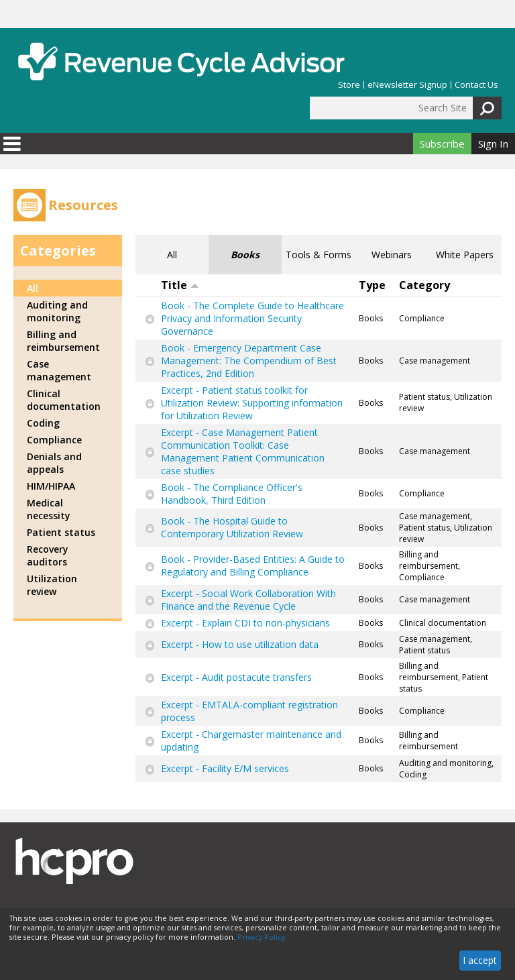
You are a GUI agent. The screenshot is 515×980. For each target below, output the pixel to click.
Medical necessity (49, 509)
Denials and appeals (54, 463)
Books (245, 255)
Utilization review (52, 585)
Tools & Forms (319, 255)
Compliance (54, 440)
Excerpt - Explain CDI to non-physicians (245, 623)
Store (349, 85)
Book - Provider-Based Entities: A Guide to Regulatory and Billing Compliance (253, 565)
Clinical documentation (64, 400)
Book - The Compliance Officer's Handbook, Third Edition (232, 494)
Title (180, 285)
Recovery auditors (48, 555)
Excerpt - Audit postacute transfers (236, 677)
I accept (480, 960)
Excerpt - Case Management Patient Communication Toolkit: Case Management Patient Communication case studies (243, 451)
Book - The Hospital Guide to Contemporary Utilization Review (232, 527)
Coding (43, 423)
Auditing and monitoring (57, 311)
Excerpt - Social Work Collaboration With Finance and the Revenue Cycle (248, 600)
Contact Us (476, 85)
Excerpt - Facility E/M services (225, 768)
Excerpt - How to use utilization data (240, 644)
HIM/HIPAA (51, 486)
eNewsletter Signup (407, 85)
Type (372, 285)
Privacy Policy (261, 937)
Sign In (493, 144)
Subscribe (442, 144)
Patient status (61, 532)
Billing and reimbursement (63, 341)
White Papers (465, 255)
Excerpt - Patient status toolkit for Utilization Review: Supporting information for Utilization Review (252, 403)
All (172, 255)
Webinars (392, 255)
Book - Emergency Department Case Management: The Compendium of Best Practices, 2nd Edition (249, 361)
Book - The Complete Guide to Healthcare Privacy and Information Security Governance (252, 318)
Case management (59, 370)
